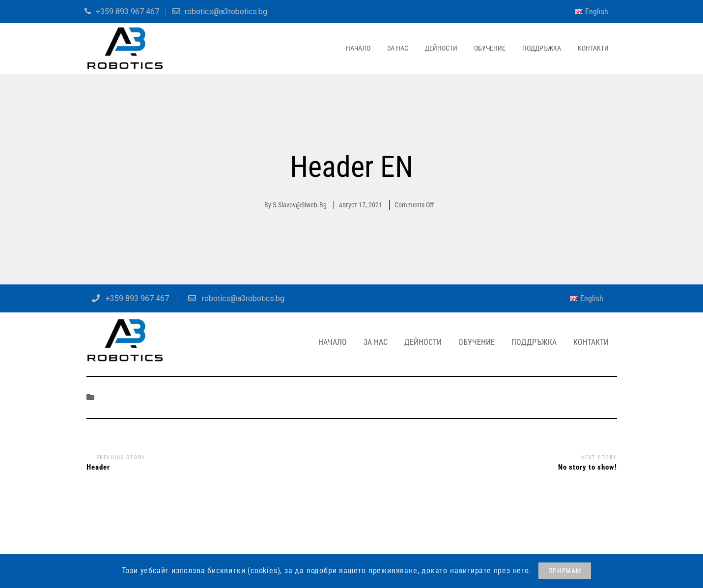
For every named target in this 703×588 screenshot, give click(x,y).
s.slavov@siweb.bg (300, 205)
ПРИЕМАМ (565, 571)
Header (98, 467)
